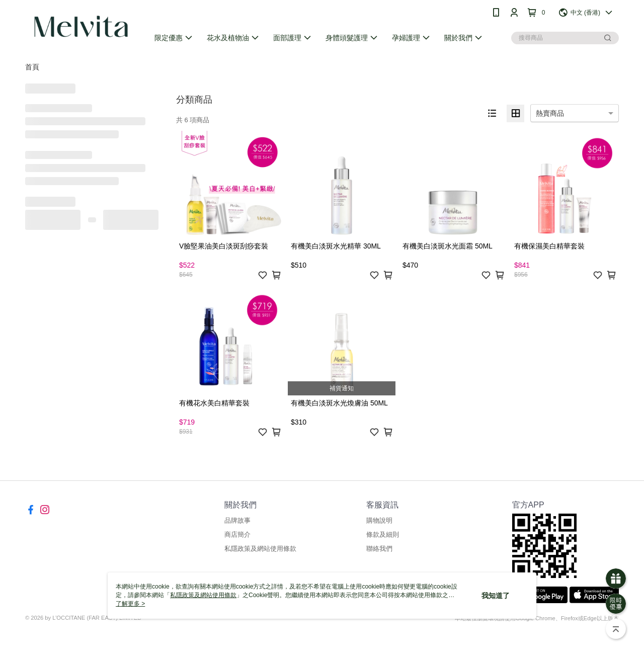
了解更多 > (130, 604)
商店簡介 (237, 534)
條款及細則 (383, 534)
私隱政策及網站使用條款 (260, 549)
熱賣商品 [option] (550, 113)
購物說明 (379, 520)
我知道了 (496, 596)
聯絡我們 (379, 549)
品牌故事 (237, 520)
